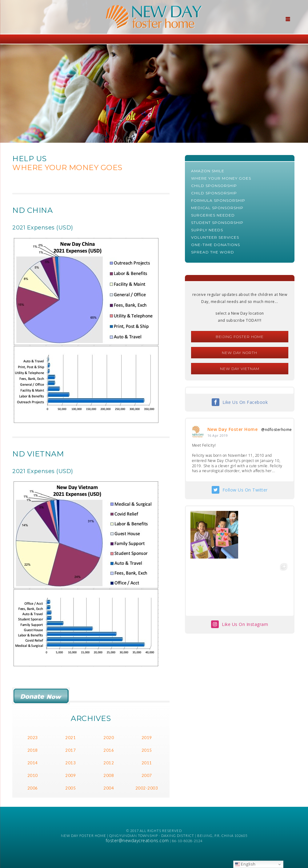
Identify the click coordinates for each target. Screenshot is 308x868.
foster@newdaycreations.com (137, 840)
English (245, 864)
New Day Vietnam (240, 369)
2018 (33, 750)
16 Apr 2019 (218, 435)
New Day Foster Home (233, 429)
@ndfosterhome (277, 430)
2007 (147, 775)
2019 (147, 738)
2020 (109, 738)
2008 (109, 775)
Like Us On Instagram (245, 624)
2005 (70, 788)
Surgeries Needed (213, 215)
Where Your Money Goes (221, 178)
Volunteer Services (215, 237)
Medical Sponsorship (217, 208)
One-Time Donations (216, 245)
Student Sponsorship (217, 223)
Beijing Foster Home (240, 337)
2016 (109, 750)
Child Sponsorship (214, 186)
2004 (109, 788)
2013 (70, 763)
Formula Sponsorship (218, 200)
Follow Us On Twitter (245, 490)
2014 (33, 763)
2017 (70, 750)
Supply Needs (207, 230)
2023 (33, 738)
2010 (33, 775)
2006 (33, 788)
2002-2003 (147, 788)
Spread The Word (213, 252)
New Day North (240, 353)
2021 (70, 738)
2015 (147, 750)
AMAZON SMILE (208, 171)
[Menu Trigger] (288, 18)
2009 (70, 775)
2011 (147, 763)
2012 (109, 763)
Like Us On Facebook (245, 402)
